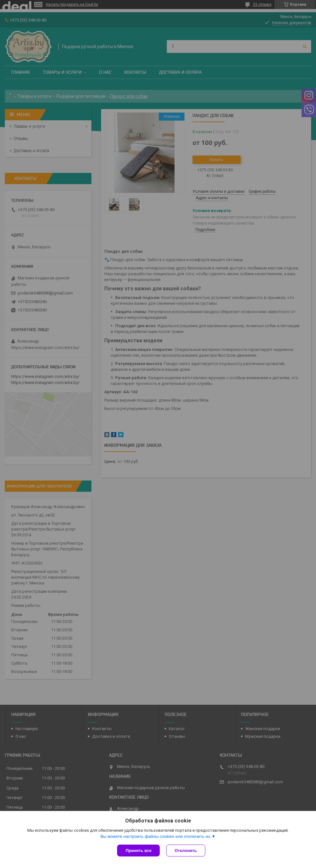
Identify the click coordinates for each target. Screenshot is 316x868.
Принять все (138, 851)
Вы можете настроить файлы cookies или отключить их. (156, 836)
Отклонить (186, 851)
